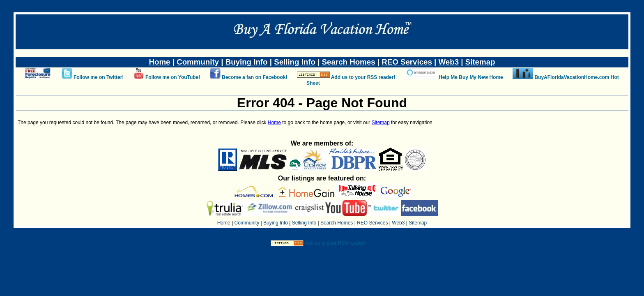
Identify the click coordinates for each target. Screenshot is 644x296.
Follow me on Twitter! (99, 77)
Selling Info (295, 62)
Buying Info (247, 62)
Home (160, 62)
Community (198, 62)
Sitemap (480, 62)
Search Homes (349, 62)
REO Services (407, 62)
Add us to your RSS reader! (363, 77)
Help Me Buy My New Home (471, 77)
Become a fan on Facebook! (254, 77)
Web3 (449, 62)
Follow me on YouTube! (173, 77)
